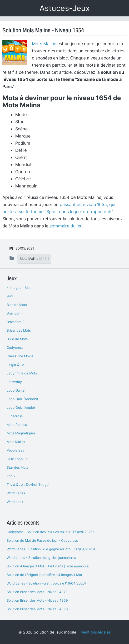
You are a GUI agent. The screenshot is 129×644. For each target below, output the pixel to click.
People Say (15, 450)
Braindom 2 (15, 322)
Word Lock (15, 502)
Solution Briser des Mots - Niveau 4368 (37, 609)
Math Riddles (17, 425)
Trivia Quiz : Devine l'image (28, 484)
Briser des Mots (19, 330)
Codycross (15, 347)
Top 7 (11, 476)
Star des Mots (17, 467)
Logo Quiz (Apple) (21, 407)
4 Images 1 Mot (19, 288)
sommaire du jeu (66, 226)
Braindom (14, 313)
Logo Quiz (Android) (22, 399)
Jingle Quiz (15, 365)
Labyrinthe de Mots (22, 373)
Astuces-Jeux (65, 8)
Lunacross (15, 416)
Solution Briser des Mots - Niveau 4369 (37, 600)
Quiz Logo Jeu (18, 459)
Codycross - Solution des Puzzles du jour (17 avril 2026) (50, 532)
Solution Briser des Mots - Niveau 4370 (37, 592)
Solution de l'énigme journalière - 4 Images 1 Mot (44, 575)
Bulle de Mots (17, 339)
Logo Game (16, 390)
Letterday (14, 382)
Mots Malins (44, 44)
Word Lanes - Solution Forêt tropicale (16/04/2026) (46, 583)
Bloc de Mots (17, 305)
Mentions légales (96, 632)
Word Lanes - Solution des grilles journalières (41, 558)
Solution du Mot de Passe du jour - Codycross (42, 540)
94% (10, 296)
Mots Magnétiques (21, 433)
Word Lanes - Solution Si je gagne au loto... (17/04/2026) (51, 549)
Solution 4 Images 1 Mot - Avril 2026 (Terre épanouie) (48, 566)
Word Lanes (16, 493)
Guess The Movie (20, 356)
